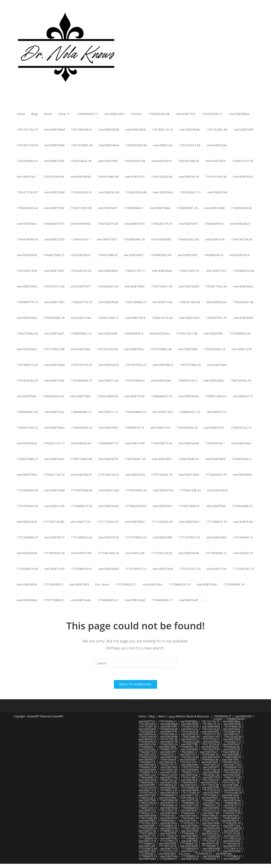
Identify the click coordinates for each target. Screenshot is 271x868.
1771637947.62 (210, 841)
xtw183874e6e (147, 859)
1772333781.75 (210, 851)
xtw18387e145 (147, 831)
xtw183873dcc (224, 854)
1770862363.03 (211, 831)
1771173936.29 (169, 836)
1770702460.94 (232, 828)
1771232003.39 (211, 836)
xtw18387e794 (169, 828)
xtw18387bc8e (232, 800)
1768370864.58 (169, 800)
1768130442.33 (189, 798)
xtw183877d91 (169, 772)
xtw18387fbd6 (211, 772)
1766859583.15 (148, 782)
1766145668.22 (232, 772)
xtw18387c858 (211, 823)
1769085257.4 (231, 808)
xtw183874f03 (211, 808)
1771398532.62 (232, 838)
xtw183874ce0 (169, 813)
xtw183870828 (169, 724)
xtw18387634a (169, 856)
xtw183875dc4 (189, 785)
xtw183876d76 (211, 757)
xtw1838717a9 (190, 795)
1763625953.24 (169, 744)
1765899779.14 (148, 772)
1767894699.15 (169, 795)
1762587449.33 (169, 734)
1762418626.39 (189, 732)
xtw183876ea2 (232, 770)
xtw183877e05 (147, 851)
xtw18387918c (169, 838)
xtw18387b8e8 (190, 790)
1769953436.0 (167, 821)
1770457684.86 (210, 826)
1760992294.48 (235, 719)
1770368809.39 (168, 826)
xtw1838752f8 (169, 782)
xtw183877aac (211, 803)
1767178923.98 (210, 785)
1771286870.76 (148, 838)
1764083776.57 (168, 749)
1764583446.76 (210, 754)
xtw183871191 (147, 836)
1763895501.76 (189, 747)
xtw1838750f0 (230, 760)
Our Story (185, 854)
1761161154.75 (210, 721)
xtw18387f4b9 (147, 821)
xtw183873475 (190, 734)
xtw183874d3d (232, 851)
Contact (218, 719)
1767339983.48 (190, 788)
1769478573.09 (232, 813)
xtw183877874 (211, 777)
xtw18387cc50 (147, 810)
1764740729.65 (190, 757)
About (162, 716)
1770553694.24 (148, 828)
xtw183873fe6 (231, 785)
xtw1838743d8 (189, 846)
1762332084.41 (148, 732)
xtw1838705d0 (167, 844)
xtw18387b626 (231, 810)
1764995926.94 (209, 760)
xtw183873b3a (169, 808)
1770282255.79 (232, 823)
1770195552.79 (189, 823)
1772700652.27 (203, 854)
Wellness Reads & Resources (192, 716)
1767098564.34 (167, 785)
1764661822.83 (148, 757)
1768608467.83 (190, 803)
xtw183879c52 (190, 739)
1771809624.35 (189, 844)
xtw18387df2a (169, 788)
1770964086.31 (189, 833)
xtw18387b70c (232, 749)
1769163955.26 (168, 810)
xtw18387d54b (169, 737)
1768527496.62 (148, 803)
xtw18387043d (190, 831)
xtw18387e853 (147, 765)
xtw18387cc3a (189, 729)
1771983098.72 (210, 846)
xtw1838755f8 (211, 788)
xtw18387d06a (189, 721)
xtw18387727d (147, 841)
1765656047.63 (232, 767)
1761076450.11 (168, 721)
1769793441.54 (190, 818)
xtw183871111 (147, 805)
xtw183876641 (212, 793)
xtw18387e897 (188, 760)
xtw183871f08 (189, 744)
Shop (172, 717)
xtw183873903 (169, 767)
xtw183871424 (190, 805)
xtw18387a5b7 (243, 716)
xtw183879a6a (209, 782)
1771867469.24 (231, 844)
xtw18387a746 (147, 744)
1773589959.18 (190, 856)
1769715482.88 (148, 818)
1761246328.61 (148, 724)
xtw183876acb (231, 816)
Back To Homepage (135, 684)
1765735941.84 (169, 770)
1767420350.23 (231, 788)
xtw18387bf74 (169, 818)
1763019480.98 (190, 737)
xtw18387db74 (169, 793)
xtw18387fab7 (232, 831)
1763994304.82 (231, 747)
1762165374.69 (210, 729)
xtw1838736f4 (167, 854)
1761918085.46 (232, 727)
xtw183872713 (232, 805)
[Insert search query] (135, 663)
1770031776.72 (209, 821)
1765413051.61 (211, 765)
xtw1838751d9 (210, 844)
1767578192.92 (211, 790)
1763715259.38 (210, 744)
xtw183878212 (211, 838)
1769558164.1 (168, 816)
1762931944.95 (148, 737)
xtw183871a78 (169, 849)
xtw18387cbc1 (232, 734)
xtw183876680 (231, 754)
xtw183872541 (232, 836)
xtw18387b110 (231, 846)
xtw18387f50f (168, 833)
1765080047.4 (147, 762)
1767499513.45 (169, 790)
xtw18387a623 (232, 790)
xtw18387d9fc (147, 826)
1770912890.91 (148, 833)
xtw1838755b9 (232, 739)
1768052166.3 (147, 798)
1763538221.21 (233, 742)
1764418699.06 (230, 752)
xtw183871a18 (147, 790)
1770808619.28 (169, 831)
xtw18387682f (189, 780)
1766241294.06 (168, 775)
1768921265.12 (148, 808)
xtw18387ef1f (168, 752)
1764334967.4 (188, 752)
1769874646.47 (231, 818)
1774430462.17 (211, 859)
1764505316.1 (168, 754)
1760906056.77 (222, 716)
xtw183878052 (189, 749)
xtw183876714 (169, 803)
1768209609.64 (231, 798)
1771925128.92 (168, 846)
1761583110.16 (211, 724)
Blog (152, 716)
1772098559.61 (190, 849)
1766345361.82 (210, 775)
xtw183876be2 (212, 742)
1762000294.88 (169, 729)
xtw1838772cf (147, 721)
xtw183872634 (147, 780)
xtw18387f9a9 (209, 798)
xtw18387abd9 (147, 816)
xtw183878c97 (189, 810)
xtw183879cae (189, 775)
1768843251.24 (211, 805)
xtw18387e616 (167, 762)
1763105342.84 (232, 737)
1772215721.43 (169, 851)
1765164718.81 (189, 762)
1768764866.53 (169, 805)
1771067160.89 (231, 833)
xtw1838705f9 (211, 732)
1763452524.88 (190, 742)
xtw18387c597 (211, 737)
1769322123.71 (148, 813)
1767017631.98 (231, 782)
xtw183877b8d (189, 826)
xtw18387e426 (211, 828)
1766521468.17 (190, 777)
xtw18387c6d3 (232, 841)
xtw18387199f (211, 813)
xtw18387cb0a (188, 816)
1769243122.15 (210, 810)
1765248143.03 (231, 762)
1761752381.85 (148, 727)
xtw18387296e (167, 798)
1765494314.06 (148, 767)
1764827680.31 (232, 757)
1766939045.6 (189, 782)
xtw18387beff (231, 859)
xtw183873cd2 (190, 859)
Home (142, 716)
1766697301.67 (169, 780)
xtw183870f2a (169, 823)
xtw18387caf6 (147, 846)
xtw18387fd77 (211, 767)
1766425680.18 (148, 777)
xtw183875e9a (232, 729)
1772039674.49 (148, 849)
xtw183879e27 (147, 760)
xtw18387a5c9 (210, 833)
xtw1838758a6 (167, 747)
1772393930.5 (147, 854)
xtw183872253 (147, 754)
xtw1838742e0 (231, 795)
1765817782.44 (211, 770)
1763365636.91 (148, 742)
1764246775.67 (148, 752)
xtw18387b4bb (211, 727)
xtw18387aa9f (231, 780)
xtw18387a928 (210, 747)
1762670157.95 (211, 734)
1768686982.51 (232, 803)
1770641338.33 (190, 828)
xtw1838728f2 (190, 841)
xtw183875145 (190, 800)
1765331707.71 (169, 765)
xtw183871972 (188, 754)
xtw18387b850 (190, 770)
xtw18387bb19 (230, 821)
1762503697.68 (231, 732)
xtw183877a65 (147, 795)
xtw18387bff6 (147, 785)
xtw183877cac (189, 851)
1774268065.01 (169, 859)
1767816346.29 (233, 793)
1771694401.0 (147, 844)
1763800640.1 (147, 747)
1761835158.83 (190, 727)
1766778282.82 (210, 780)
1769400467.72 (190, 813)
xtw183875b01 (190, 836)
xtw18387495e (147, 770)
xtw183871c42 (147, 775)
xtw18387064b (232, 724)
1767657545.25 (148, 793)
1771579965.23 (169, 841)
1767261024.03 (148, 788)
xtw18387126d (232, 826)
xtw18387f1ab (169, 757)
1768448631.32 (211, 800)
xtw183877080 (147, 800)
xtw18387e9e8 (211, 856)
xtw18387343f (209, 762)
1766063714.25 (190, 772)
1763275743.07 (211, 739)
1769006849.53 (190, 808)
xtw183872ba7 (209, 752)
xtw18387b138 (169, 742)
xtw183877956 (188, 821)
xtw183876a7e (147, 734)
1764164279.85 (211, 749)
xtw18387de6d (231, 721)
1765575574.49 (190, 767)
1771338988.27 (190, 838)
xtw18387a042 (232, 775)
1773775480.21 (232, 856)
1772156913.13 (233, 849)
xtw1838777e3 (232, 765)
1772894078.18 (148, 856)
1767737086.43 (190, 793)
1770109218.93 (148, 823)
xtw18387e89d (211, 849)
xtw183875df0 (169, 727)
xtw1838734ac (147, 749)
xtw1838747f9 (169, 732)
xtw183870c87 (232, 744)
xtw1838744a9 (147, 729)
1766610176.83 (232, 777)
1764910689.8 (168, 760)
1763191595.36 (168, 739)
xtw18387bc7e (147, 739)
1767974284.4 (210, 795)
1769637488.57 (210, 816)
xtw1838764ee (190, 765)
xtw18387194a (169, 777)
